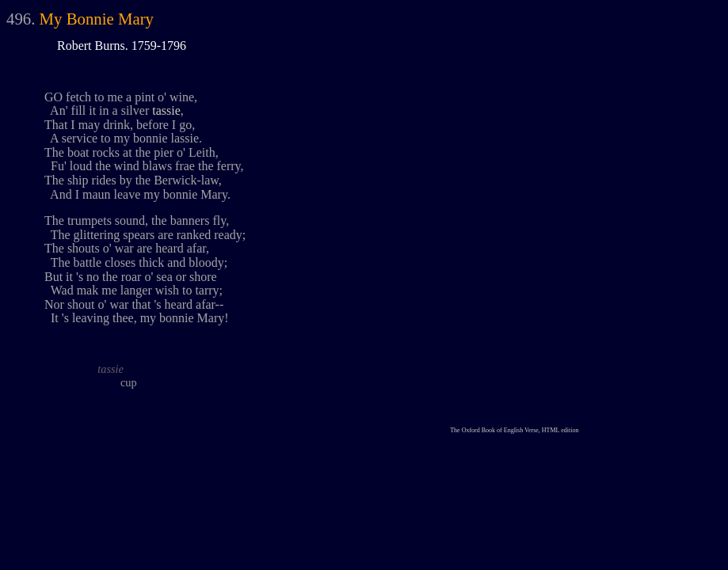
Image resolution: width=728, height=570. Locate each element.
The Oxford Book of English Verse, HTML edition (514, 430)
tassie (166, 110)
